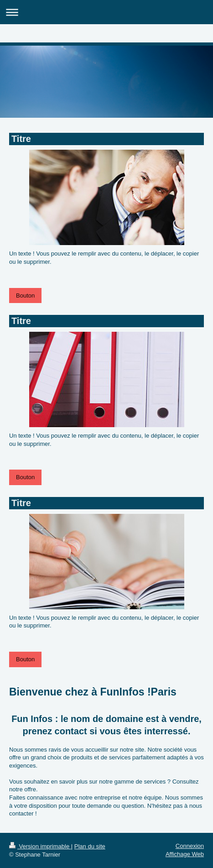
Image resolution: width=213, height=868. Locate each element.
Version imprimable (40, 846)
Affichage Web (185, 854)
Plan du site (90, 846)
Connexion (190, 846)
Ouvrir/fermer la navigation (106, 12)
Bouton (25, 295)
